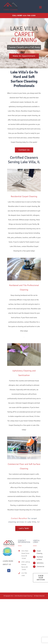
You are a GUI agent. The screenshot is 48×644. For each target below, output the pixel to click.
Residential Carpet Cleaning (24, 196)
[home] (9, 541)
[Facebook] (9, 571)
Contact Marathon (19, 518)
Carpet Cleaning (39, 552)
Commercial (40, 567)
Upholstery (40, 563)
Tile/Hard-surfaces (40, 558)
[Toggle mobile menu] (41, 7)
